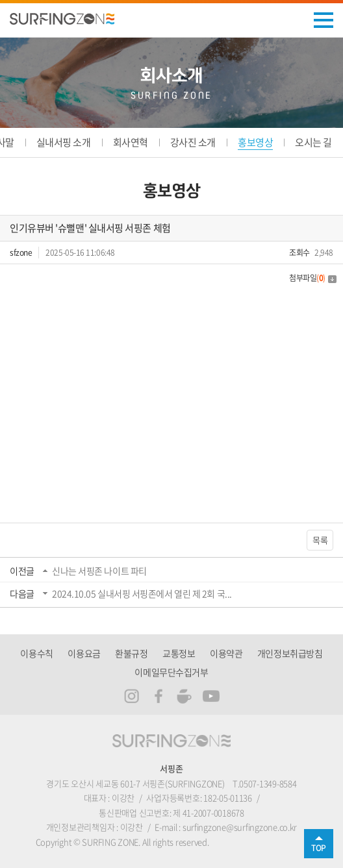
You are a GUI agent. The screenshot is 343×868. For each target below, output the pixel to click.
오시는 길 (313, 142)
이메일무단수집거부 (171, 672)
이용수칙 (36, 653)
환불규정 (131, 653)
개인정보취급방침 (290, 653)
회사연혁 (131, 142)
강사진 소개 (193, 142)
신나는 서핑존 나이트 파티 (99, 571)
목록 (320, 540)
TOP (319, 848)
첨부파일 (313, 278)
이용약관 (226, 653)
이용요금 (84, 653)
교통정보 (179, 653)
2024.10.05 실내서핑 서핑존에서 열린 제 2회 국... (142, 593)
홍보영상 (255, 142)
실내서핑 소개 (64, 142)
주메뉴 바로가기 (0, 0)
